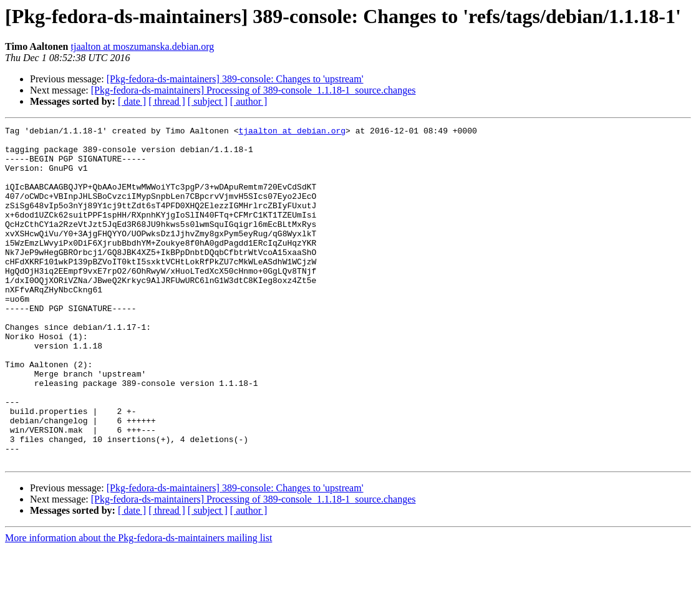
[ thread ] (167, 101)
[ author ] (249, 101)
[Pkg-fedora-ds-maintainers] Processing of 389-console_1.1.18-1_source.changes (254, 90)
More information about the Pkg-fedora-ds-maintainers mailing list (138, 605)
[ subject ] (208, 101)
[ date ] (132, 101)
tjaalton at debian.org (292, 132)
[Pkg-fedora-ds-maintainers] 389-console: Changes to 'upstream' (235, 79)
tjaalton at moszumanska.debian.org (143, 46)
